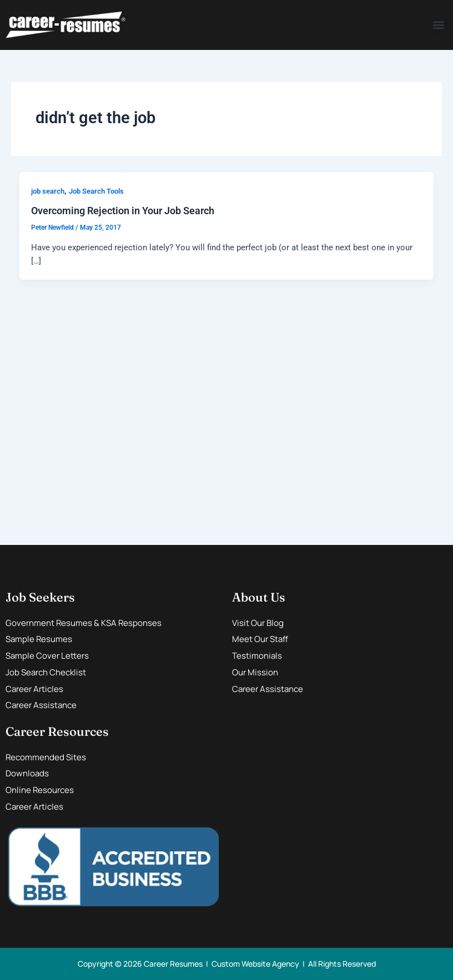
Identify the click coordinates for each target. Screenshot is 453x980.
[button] (438, 25)
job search (48, 191)
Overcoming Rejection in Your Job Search (123, 211)
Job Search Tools (96, 191)
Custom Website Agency (255, 964)
